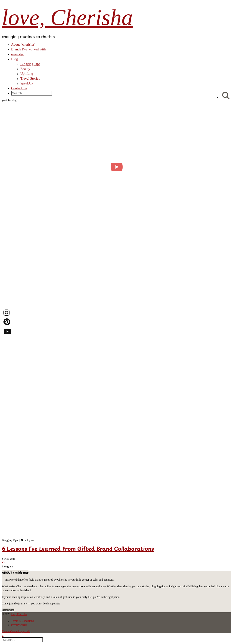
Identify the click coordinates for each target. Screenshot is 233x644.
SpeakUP (27, 83)
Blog (14, 59)
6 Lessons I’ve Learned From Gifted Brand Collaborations (78, 549)
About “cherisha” (23, 44)
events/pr (17, 54)
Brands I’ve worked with (28, 49)
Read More (8, 610)
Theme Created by (17, 631)
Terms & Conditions (22, 621)
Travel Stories (30, 78)
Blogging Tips (30, 64)
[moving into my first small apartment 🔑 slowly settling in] (116, 167)
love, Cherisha (67, 17)
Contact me (19, 88)
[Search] (226, 96)
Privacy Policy (19, 625)
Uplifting (27, 74)
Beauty (25, 69)
